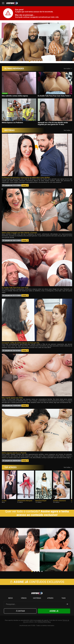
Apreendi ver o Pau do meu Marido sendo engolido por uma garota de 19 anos (53, 133)
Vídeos (24, 612)
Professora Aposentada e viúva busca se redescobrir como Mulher (26, 187)
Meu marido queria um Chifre (12, 407)
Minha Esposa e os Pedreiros (12, 132)
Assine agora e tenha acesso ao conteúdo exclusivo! (43, 523)
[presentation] (4, 46)
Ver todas (68, 140)
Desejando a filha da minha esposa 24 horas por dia (21, 352)
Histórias (37, 612)
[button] (30, 71)
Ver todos (68, 78)
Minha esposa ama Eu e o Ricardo (14, 462)
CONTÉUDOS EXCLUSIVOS (37, 596)
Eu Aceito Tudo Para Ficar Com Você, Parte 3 (54, 105)
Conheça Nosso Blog (44, 636)
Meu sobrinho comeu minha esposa (15, 105)
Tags (64, 612)
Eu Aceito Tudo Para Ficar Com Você (15, 297)
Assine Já (54, 625)
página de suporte (43, 634)
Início (10, 612)
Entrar (20, 625)
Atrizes (50, 612)
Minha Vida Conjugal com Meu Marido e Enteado (19, 242)
